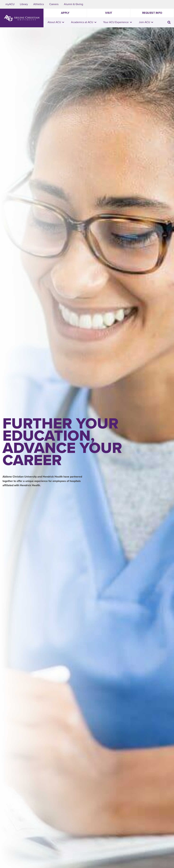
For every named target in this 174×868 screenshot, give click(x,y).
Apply (65, 13)
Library (24, 4)
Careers (54, 4)
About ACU (56, 22)
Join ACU (146, 22)
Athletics (39, 4)
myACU (10, 4)
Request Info (152, 13)
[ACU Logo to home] (22, 18)
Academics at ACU (84, 22)
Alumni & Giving (73, 4)
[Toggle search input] (169, 22)
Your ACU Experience (118, 22)
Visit (109, 13)
